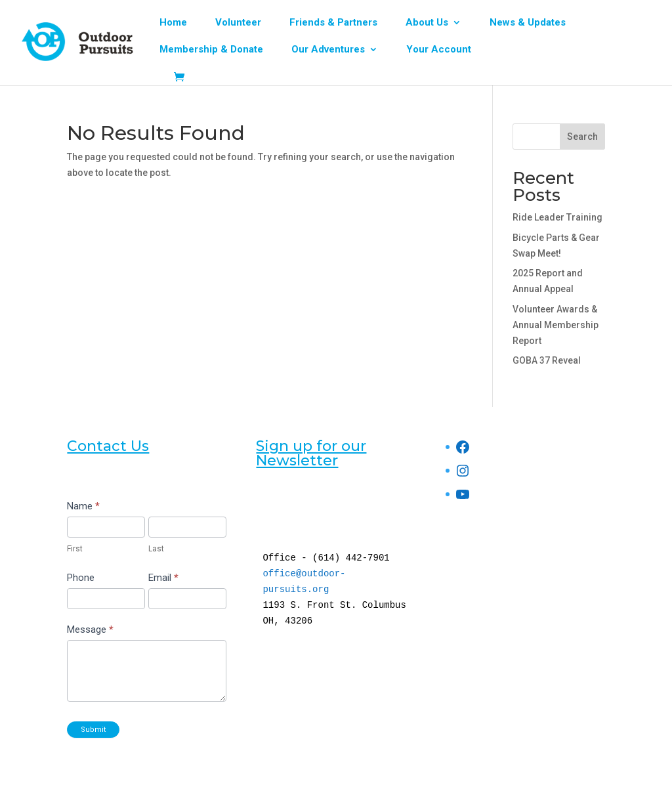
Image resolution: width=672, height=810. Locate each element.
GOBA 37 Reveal (547, 360)
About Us (427, 23)
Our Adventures (328, 50)
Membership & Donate (211, 50)
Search (582, 137)
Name (83, 506)
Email (163, 578)
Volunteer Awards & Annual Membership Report (556, 325)
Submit (93, 730)
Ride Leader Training (557, 217)
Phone (81, 578)
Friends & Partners (333, 23)
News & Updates (528, 23)
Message (90, 629)
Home (173, 23)
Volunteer (238, 23)
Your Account (439, 50)
